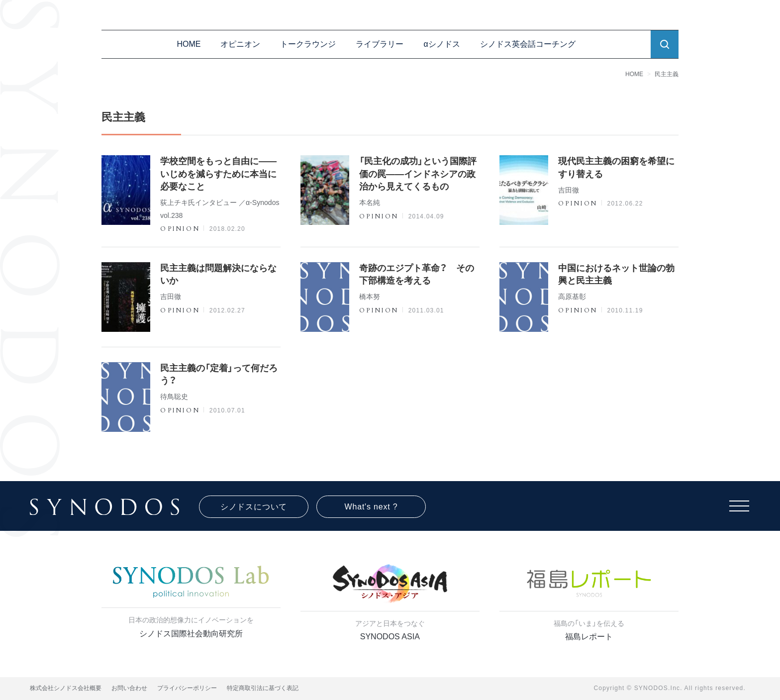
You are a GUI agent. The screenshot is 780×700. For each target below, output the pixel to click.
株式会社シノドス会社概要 (66, 688)
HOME (189, 44)
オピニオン (240, 44)
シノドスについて (254, 507)
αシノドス (441, 44)
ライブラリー (380, 44)
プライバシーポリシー (187, 688)
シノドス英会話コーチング (528, 44)
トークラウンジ (308, 44)
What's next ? (371, 507)
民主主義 (667, 74)
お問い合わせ (129, 688)
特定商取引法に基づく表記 (263, 688)
